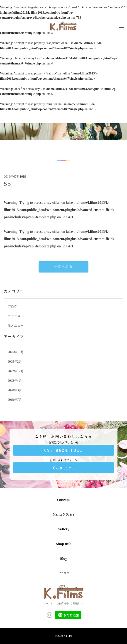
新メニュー (16, 332)
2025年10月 (16, 358)
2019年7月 (15, 406)
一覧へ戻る (63, 273)
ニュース (14, 322)
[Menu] (121, 26)
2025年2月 (15, 368)
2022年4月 (15, 387)
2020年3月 (15, 396)
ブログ (12, 313)
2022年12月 (16, 377)
